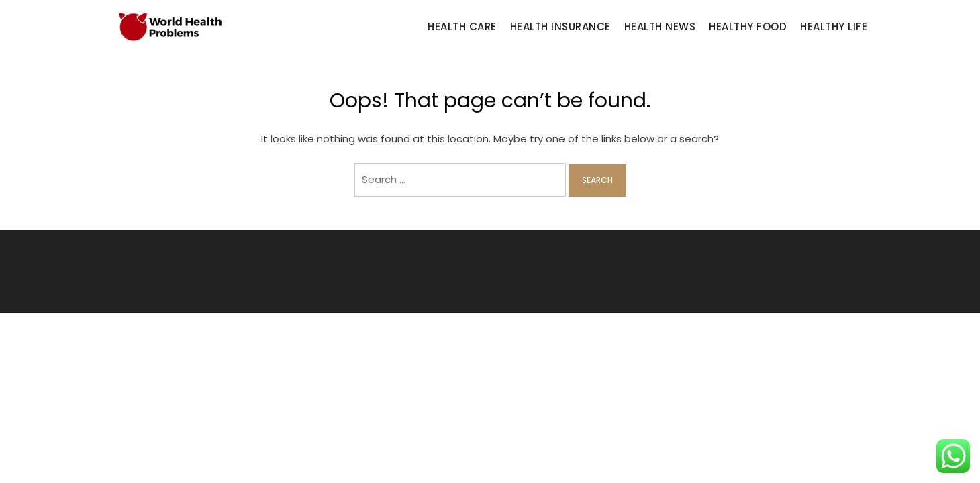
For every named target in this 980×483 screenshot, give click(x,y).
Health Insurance (560, 26)
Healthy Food (748, 26)
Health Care (462, 26)
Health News (660, 26)
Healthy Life (834, 26)
